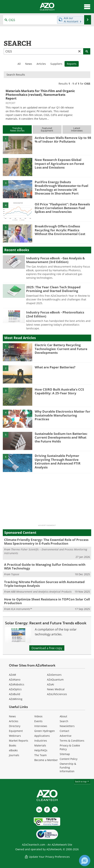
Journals (14, 755)
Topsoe (15, 574)
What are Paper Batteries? (55, 367)
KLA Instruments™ (21, 609)
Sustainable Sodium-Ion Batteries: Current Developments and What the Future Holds (61, 437)
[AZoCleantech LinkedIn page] (39, 810)
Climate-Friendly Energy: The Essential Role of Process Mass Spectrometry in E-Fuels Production (46, 542)
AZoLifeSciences (57, 694)
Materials (40, 745)
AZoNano (15, 680)
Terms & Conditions (72, 741)
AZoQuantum (55, 680)
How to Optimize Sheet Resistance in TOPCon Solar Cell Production (47, 601)
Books (13, 745)
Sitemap (65, 754)
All (19, 64)
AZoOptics (15, 689)
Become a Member (46, 760)
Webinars (15, 736)
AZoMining (16, 699)
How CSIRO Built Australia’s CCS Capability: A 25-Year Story (59, 391)
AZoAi (51, 684)
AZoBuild (15, 694)
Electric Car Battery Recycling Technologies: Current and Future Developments (61, 349)
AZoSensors (54, 675)
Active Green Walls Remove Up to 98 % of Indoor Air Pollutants (63, 140)
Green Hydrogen (45, 731)
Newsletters (67, 726)
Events (38, 721)
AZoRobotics (17, 684)
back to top (82, 781)
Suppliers (56, 64)
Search (64, 721)
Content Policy (69, 759)
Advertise (66, 736)
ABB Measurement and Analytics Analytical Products (41, 592)
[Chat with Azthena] (85, 861)
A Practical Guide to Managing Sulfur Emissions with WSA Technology (45, 566)
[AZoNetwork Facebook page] (47, 810)
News (29, 64)
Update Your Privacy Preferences (47, 857)
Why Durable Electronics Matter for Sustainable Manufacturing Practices (62, 415)
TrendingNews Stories (17, 129)
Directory (15, 726)
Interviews (41, 726)
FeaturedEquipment (47, 129)
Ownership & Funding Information (68, 767)
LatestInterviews (77, 129)
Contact (64, 731)
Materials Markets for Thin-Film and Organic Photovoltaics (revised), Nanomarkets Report (40, 95)
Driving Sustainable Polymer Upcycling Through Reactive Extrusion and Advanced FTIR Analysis (58, 461)
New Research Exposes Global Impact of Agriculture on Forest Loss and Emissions (59, 164)
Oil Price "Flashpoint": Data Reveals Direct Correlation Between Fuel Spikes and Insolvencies (62, 208)
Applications (42, 736)
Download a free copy (47, 648)
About (63, 716)
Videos (38, 716)
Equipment (16, 731)
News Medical (56, 689)
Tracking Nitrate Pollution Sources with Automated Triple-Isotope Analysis (44, 584)
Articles (41, 64)
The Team (40, 755)
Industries (41, 741)
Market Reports (19, 741)
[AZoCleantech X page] (55, 810)
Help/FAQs (41, 750)
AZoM (12, 675)
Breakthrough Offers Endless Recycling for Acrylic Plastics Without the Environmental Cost (60, 230)
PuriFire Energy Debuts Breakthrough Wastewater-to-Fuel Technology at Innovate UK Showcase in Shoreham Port (61, 188)
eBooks (13, 750)
